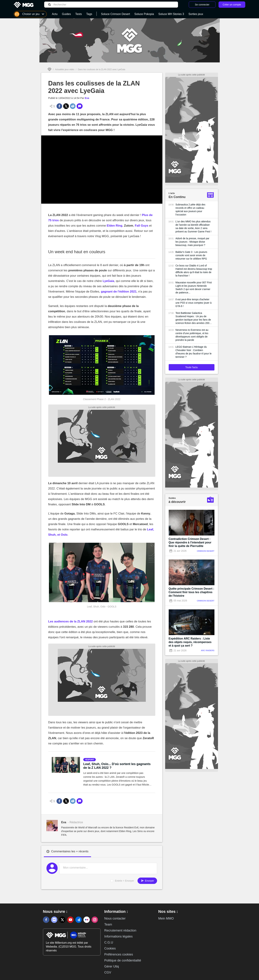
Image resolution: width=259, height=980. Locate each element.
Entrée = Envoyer (125, 881)
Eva (87, 98)
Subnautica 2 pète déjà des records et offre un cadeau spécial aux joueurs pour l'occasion (191, 210)
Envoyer (147, 881)
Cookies (110, 948)
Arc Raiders (208, 650)
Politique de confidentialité (123, 960)
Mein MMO (166, 918)
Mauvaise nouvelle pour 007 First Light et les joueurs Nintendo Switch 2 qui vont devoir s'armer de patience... (194, 287)
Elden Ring (115, 226)
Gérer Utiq (112, 966)
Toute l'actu (191, 367)
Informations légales (118, 936)
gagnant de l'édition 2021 (119, 292)
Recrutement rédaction (120, 930)
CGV (108, 972)
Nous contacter (115, 918)
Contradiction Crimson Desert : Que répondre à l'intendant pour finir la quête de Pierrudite (190, 542)
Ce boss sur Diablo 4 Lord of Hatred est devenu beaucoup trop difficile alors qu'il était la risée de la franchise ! (194, 271)
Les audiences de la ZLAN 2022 (71, 621)
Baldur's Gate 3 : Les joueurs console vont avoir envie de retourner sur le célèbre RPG (191, 255)
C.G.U (109, 942)
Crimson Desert (206, 551)
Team (108, 924)
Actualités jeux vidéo (65, 69)
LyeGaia (108, 281)
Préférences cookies (119, 954)
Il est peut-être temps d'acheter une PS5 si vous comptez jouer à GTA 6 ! (194, 303)
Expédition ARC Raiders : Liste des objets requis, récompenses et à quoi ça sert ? (190, 642)
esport (90, 760)
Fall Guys (142, 226)
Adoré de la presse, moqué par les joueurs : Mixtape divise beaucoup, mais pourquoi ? (192, 242)
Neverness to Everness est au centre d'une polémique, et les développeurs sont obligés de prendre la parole (192, 335)
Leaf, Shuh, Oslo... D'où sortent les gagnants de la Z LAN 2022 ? (117, 766)
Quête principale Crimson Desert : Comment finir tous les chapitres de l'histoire (191, 592)
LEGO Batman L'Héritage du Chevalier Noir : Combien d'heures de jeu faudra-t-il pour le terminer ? (194, 352)
